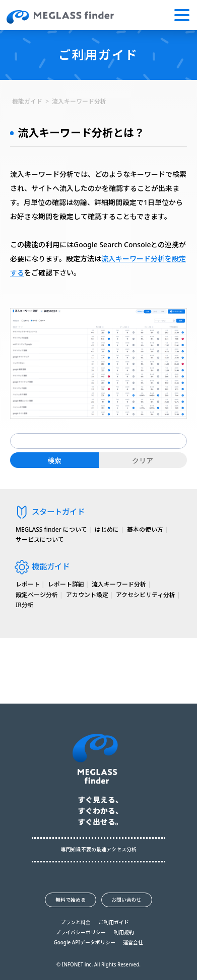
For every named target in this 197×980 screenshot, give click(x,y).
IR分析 (25, 605)
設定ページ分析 (37, 595)
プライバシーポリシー (81, 933)
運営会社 (133, 943)
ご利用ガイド (114, 923)
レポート (28, 584)
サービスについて (40, 539)
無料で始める (71, 900)
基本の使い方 (145, 529)
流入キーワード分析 (79, 101)
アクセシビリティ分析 (146, 595)
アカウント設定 (87, 595)
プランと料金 (76, 923)
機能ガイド (27, 101)
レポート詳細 (66, 584)
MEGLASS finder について (51, 529)
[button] (182, 15)
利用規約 (124, 933)
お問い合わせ (126, 900)
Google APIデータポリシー (85, 943)
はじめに (107, 529)
